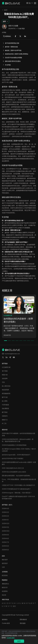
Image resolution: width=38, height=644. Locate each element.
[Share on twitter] (3, 357)
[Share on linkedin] (7, 357)
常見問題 (8, 65)
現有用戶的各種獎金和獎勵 (14, 58)
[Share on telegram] (10, 357)
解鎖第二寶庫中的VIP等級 (13, 50)
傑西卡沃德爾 (13, 26)
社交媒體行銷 (8, 315)
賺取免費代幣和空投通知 (13, 61)
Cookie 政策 (6, 623)
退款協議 (23, 623)
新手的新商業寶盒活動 (12, 43)
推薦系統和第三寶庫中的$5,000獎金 (17, 54)
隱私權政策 (23, 619)
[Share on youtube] (14, 357)
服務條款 (5, 619)
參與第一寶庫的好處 (11, 47)
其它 (14, 606)
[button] (30, 3)
